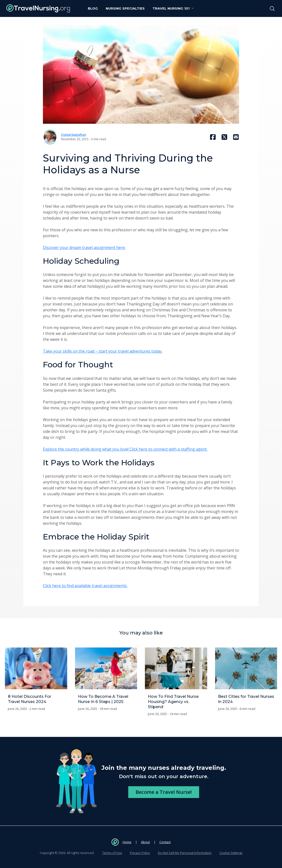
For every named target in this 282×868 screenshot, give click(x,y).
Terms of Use (112, 853)
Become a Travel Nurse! (164, 792)
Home (127, 842)
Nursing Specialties (125, 8)
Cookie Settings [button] (231, 853)
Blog (93, 8)
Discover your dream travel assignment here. (84, 248)
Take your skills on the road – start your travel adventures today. (103, 351)
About (145, 842)
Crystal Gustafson (74, 135)
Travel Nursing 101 (173, 8)
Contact (165, 842)
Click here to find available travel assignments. (85, 586)
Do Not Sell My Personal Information (185, 853)
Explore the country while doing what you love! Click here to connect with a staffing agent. (125, 449)
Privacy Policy (140, 853)
